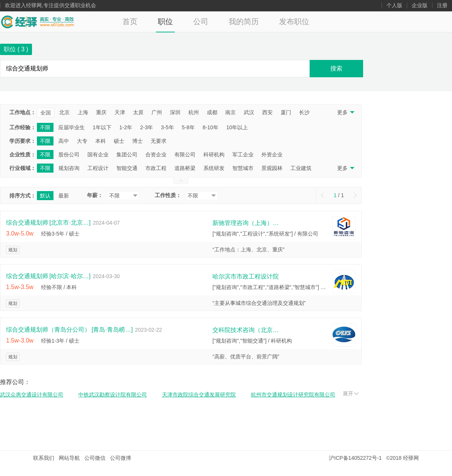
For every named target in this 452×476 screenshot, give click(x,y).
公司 (201, 21)
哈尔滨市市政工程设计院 (246, 276)
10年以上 (237, 127)
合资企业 (156, 155)
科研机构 (214, 155)
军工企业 (243, 155)
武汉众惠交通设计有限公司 (32, 395)
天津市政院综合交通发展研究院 (199, 395)
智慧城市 (243, 168)
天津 (120, 112)
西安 (267, 112)
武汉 (249, 112)
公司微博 (121, 458)
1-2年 (126, 127)
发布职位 (294, 21)
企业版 (420, 5)
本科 (101, 141)
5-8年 (188, 127)
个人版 (394, 5)
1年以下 (102, 127)
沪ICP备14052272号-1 (355, 458)
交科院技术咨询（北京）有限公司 (246, 330)
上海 (83, 112)
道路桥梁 (185, 168)
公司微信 (95, 458)
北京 (64, 112)
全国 (46, 113)
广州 (157, 112)
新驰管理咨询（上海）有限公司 (246, 223)
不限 (45, 127)
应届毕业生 (72, 127)
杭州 (194, 112)
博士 (137, 141)
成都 (212, 112)
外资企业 (272, 155)
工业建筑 (301, 168)
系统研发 (214, 168)
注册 (442, 5)
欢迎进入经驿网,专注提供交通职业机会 (50, 5)
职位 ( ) (16, 49)
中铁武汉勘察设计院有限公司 (113, 395)
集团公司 (127, 155)
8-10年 (211, 127)
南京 (231, 112)
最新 (64, 196)
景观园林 (272, 168)
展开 (351, 393)
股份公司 (69, 155)
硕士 (119, 141)
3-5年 (167, 127)
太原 (138, 112)
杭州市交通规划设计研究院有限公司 (293, 395)
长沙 (304, 112)
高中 (64, 141)
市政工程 (156, 168)
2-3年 (147, 127)
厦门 (286, 112)
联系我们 (44, 458)
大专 (82, 141)
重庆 (101, 112)
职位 (165, 21)
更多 (345, 112)
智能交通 (127, 168)
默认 (45, 196)
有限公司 (185, 155)
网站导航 (69, 458)
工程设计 (98, 168)
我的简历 (244, 21)
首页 (130, 21)
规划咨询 (69, 168)
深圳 (175, 112)
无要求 (159, 141)
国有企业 (98, 155)
